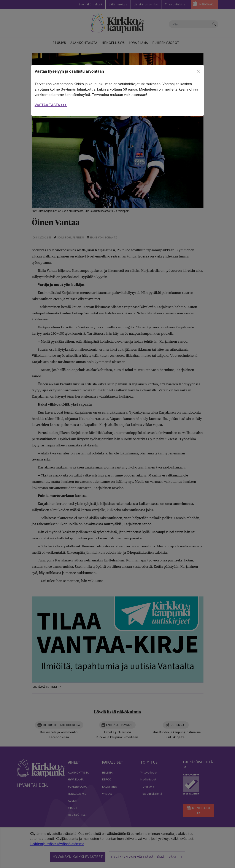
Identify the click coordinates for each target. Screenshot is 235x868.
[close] (198, 72)
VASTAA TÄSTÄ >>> (51, 105)
